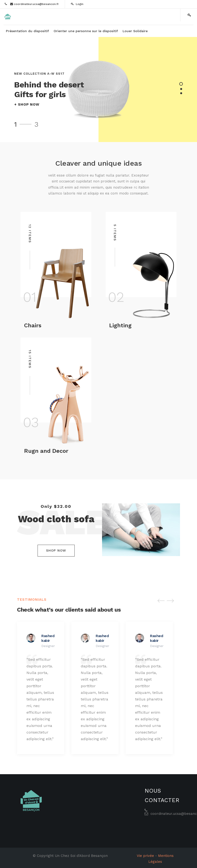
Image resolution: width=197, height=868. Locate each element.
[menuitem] (27, 31)
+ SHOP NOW (27, 104)
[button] (161, 600)
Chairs (33, 325)
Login (77, 4)
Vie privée (145, 856)
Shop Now (56, 550)
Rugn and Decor (46, 451)
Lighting (120, 325)
